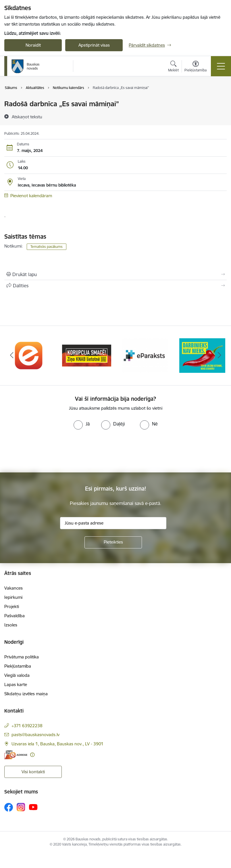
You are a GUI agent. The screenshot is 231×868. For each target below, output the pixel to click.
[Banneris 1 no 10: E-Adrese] (29, 355)
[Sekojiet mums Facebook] (9, 807)
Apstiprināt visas (94, 45)
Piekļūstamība (18, 666)
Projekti (12, 606)
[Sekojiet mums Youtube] (33, 807)
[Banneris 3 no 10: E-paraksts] (145, 355)
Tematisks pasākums (47, 247)
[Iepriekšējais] (11, 356)
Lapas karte (16, 684)
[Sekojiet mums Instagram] (21, 807)
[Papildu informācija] (32, 755)
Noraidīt (33, 45)
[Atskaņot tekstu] (27, 117)
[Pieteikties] (113, 542)
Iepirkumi (13, 597)
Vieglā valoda (17, 675)
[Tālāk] (220, 356)
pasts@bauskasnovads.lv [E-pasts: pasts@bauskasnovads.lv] (35, 735)
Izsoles (11, 625)
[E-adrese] (16, 755)
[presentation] (48, 451)
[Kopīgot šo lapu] (115, 286)
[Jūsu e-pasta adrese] (113, 523)
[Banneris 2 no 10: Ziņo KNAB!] (87, 355)
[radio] (82, 424)
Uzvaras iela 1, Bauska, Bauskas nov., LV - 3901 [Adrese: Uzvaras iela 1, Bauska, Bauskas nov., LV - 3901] (57, 744)
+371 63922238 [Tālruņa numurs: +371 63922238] (27, 726)
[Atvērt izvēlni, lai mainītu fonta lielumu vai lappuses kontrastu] (196, 67)
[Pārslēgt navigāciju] (221, 66)
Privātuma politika (22, 657)
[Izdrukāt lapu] (115, 274)
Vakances (14, 588)
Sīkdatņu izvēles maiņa (26, 694)
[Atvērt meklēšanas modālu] (173, 67)
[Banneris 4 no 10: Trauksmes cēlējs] (202, 355)
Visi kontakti (33, 772)
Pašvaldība (15, 616)
